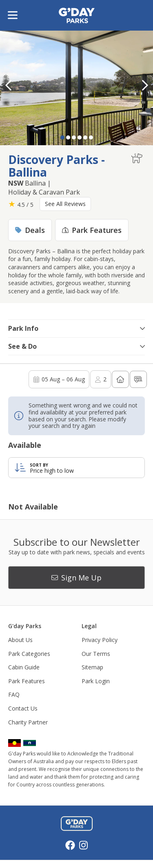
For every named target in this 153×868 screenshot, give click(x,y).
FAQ (14, 694)
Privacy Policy (100, 640)
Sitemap (92, 667)
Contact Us (23, 708)
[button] (145, 85)
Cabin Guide (24, 667)
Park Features (27, 681)
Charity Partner (28, 722)
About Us (20, 640)
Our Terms (96, 654)
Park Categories (29, 654)
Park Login (96, 681)
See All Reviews (65, 204)
